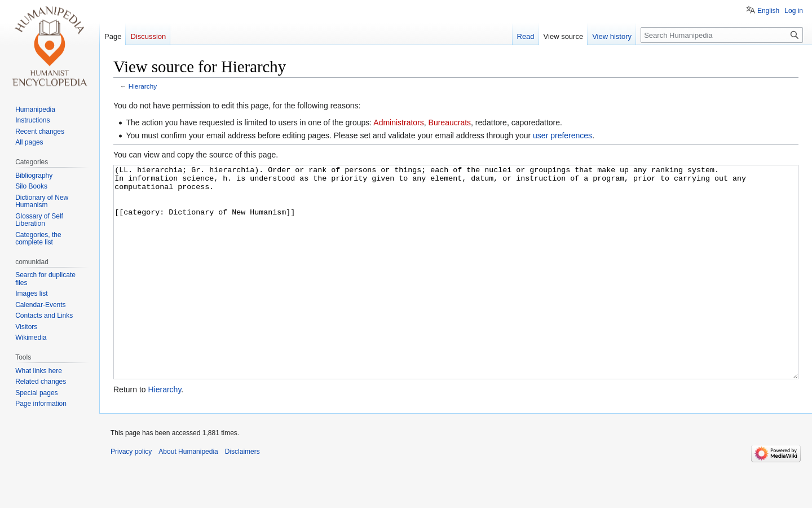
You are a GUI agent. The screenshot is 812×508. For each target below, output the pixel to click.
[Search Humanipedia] (722, 35)
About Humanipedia (188, 494)
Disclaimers (242, 494)
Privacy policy (131, 494)
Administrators (398, 122)
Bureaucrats (450, 122)
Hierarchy (143, 86)
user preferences (562, 135)
